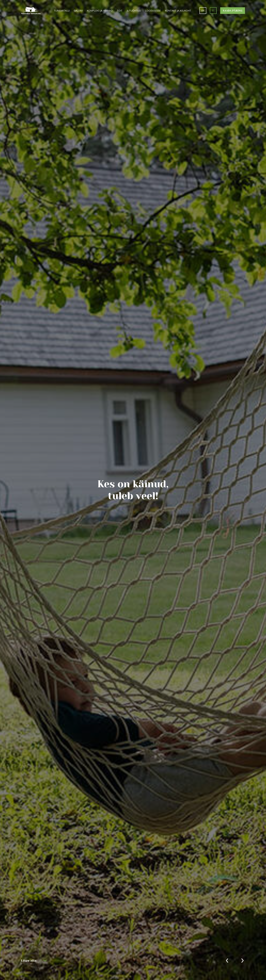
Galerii (78, 11)
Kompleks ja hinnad (100, 11)
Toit (120, 11)
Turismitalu (62, 11)
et (213, 10)
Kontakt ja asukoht (178, 11)
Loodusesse (153, 11)
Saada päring (233, 11)
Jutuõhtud (134, 11)
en (203, 10)
